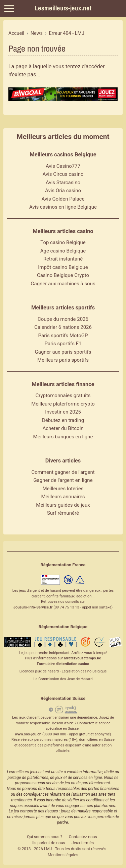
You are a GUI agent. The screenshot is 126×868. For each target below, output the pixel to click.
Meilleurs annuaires (63, 497)
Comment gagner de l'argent (63, 472)
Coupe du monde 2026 (63, 319)
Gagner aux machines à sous (63, 284)
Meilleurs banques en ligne (63, 437)
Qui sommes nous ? (45, 837)
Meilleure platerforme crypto (63, 404)
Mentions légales (63, 855)
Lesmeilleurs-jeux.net (63, 8)
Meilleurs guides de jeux (63, 505)
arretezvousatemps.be (82, 658)
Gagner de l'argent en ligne (63, 480)
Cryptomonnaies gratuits (63, 395)
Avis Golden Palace (63, 199)
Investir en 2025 (63, 412)
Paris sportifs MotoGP (63, 336)
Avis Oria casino (63, 191)
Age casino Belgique (63, 251)
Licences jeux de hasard (39, 671)
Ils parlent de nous (49, 843)
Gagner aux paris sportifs (63, 352)
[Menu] (9, 9)
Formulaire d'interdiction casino (63, 664)
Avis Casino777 (63, 166)
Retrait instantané (63, 259)
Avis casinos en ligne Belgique (63, 207)
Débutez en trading (63, 420)
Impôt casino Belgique (63, 267)
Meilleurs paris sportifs (63, 360)
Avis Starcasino (63, 183)
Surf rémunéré (63, 513)
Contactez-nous (83, 837)
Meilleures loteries (63, 489)
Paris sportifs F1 (63, 344)
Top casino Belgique (63, 242)
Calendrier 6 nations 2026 (63, 327)
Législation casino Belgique (84, 671)
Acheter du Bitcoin (63, 428)
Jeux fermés (83, 843)
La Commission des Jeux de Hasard (63, 679)
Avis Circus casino (63, 174)
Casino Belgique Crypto (63, 275)
